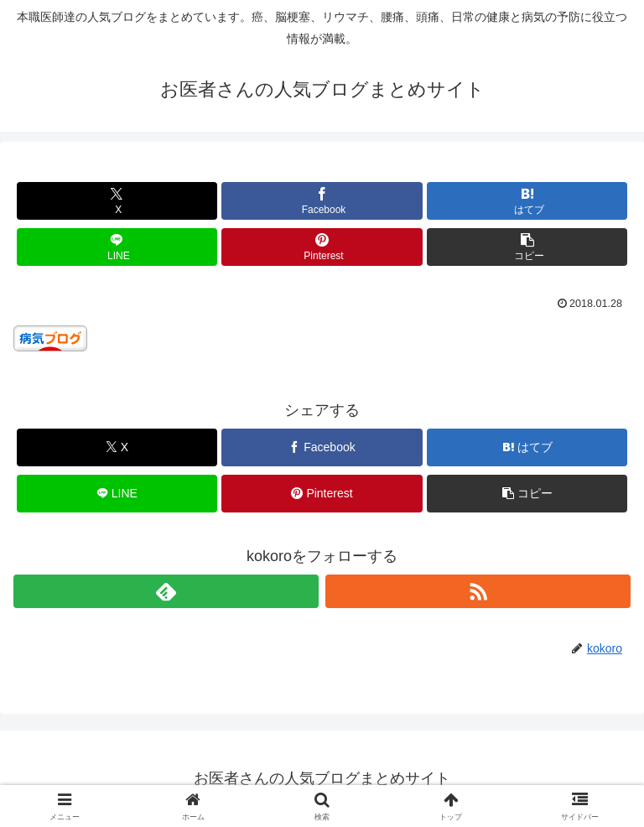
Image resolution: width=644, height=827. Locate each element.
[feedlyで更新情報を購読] (166, 591)
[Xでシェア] (117, 201)
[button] (527, 247)
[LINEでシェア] (117, 247)
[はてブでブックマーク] (527, 201)
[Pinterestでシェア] (322, 247)
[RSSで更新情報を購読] (478, 591)
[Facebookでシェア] (322, 201)
